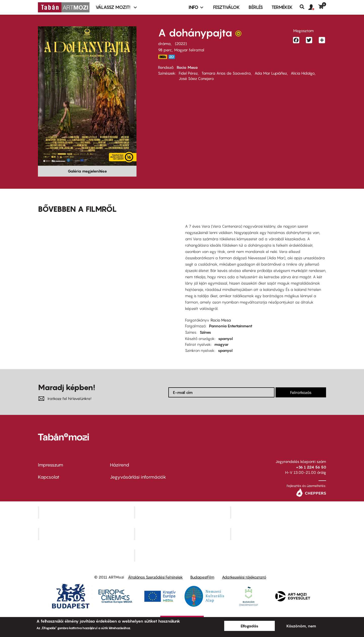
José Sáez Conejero (196, 78)
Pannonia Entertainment (231, 326)
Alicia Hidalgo (303, 73)
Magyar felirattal (189, 50)
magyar (221, 344)
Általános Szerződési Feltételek (155, 577)
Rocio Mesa (187, 67)
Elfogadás (249, 626)
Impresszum (51, 465)
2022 (181, 44)
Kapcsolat (49, 477)
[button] (313, 7)
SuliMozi (183, 534)
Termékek (282, 7)
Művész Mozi (279, 513)
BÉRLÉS (256, 7)
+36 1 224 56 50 (311, 467)
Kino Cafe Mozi (183, 513)
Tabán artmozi (279, 534)
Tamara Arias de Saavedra (226, 73)
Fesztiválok (226, 7)
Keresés (304, 7)
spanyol (225, 338)
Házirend (120, 465)
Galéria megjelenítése (87, 171)
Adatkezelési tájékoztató (244, 577)
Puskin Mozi (86, 534)
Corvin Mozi (87, 513)
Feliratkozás (301, 392)
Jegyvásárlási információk (138, 477)
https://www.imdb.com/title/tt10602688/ (163, 57)
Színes (205, 332)
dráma (164, 44)
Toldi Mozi (183, 555)
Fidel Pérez (188, 73)
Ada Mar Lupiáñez (271, 73)
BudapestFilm (202, 577)
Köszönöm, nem (301, 626)
